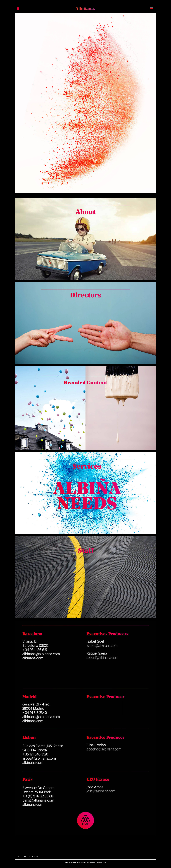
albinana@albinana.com (97, 863)
